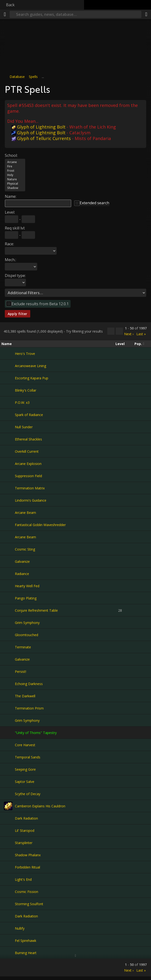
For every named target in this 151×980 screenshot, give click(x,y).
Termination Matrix (30, 488)
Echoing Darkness (29, 684)
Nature (15, 179)
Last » (141, 334)
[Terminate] (8, 647)
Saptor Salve (25, 782)
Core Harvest (25, 745)
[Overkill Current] (8, 451)
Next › (129, 334)
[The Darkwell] (8, 696)
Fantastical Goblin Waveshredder (40, 525)
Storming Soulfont (29, 904)
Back (10, 5)
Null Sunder (24, 427)
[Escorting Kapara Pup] (8, 378)
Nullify (20, 928)
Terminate (23, 647)
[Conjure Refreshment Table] (8, 610)
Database (17, 77)
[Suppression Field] (8, 476)
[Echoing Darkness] (8, 684)
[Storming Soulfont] (8, 904)
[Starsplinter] (8, 843)
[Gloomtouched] (8, 635)
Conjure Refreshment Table (36, 610)
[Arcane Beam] (8, 512)
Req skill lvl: (15, 228)
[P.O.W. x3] (8, 402)
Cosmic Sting (25, 549)
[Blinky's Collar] (8, 390)
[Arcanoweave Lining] (8, 366)
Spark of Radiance (29, 415)
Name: (11, 196)
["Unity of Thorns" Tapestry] (8, 733)
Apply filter (18, 314)
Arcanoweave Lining (30, 366)
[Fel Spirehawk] (8, 940)
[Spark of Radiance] (8, 415)
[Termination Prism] (8, 708)
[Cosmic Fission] (8, 892)
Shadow (15, 188)
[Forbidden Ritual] (8, 867)
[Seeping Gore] (8, 769)
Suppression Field (28, 476)
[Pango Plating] (8, 598)
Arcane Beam (25, 513)
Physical (15, 184)
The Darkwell (25, 696)
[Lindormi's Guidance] (8, 500)
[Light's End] (8, 879)
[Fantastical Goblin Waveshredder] (8, 525)
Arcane (15, 162)
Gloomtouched (27, 635)
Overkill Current (27, 451)
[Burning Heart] (8, 953)
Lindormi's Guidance (31, 500)
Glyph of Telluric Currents (41, 138)
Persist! (21, 672)
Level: (10, 212)
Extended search (94, 203)
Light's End (23, 879)
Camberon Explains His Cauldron (40, 806)
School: (11, 155)
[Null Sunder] (8, 427)
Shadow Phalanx (28, 855)
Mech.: (10, 260)
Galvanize (22, 561)
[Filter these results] (119, 331)
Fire (15, 166)
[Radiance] (8, 574)
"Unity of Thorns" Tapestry (36, 733)
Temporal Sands (28, 757)
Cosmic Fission (27, 892)
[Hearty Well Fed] (8, 586)
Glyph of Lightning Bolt (39, 127)
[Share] (146, 14)
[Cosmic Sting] (8, 549)
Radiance (22, 574)
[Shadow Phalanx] (8, 855)
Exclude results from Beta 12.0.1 (40, 304)
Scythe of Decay (28, 794)
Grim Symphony (27, 623)
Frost (15, 171)
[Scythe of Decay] (8, 794)
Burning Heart (26, 953)
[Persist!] (8, 671)
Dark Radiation (26, 818)
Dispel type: (15, 276)
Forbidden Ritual (27, 867)
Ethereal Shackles (28, 439)
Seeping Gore (25, 769)
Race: (9, 244)
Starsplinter (24, 843)
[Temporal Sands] (8, 757)
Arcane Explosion (28, 464)
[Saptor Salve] (8, 781)
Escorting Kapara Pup (32, 378)
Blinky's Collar (26, 390)
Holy (15, 175)
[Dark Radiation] (8, 818)
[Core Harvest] (8, 745)
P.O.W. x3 (22, 402)
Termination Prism (29, 708)
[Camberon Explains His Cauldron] (8, 806)
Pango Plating (26, 598)
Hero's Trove (25, 354)
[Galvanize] (8, 561)
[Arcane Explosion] (8, 464)
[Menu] (5, 14)
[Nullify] (8, 928)
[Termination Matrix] (8, 488)
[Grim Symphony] (8, 622)
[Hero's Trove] (8, 353)
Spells (33, 77)
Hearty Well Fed (27, 586)
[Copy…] (111, 331)
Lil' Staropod (25, 830)
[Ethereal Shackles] (8, 439)
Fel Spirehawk (26, 941)
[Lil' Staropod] (8, 830)
